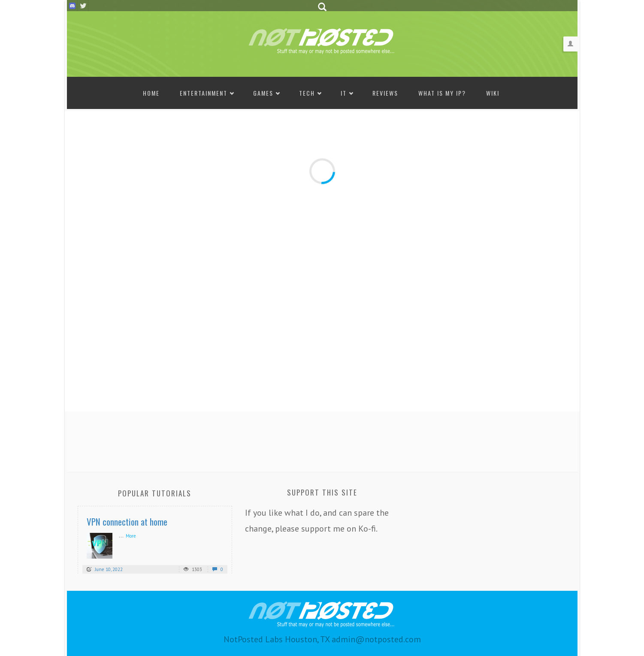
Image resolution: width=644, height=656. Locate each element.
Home (151, 93)
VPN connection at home (127, 521)
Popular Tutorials (155, 493)
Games (263, 93)
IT (344, 93)
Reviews (385, 93)
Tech (307, 93)
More (131, 536)
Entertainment (204, 93)
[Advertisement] (322, 439)
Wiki (493, 93)
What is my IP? (442, 93)
